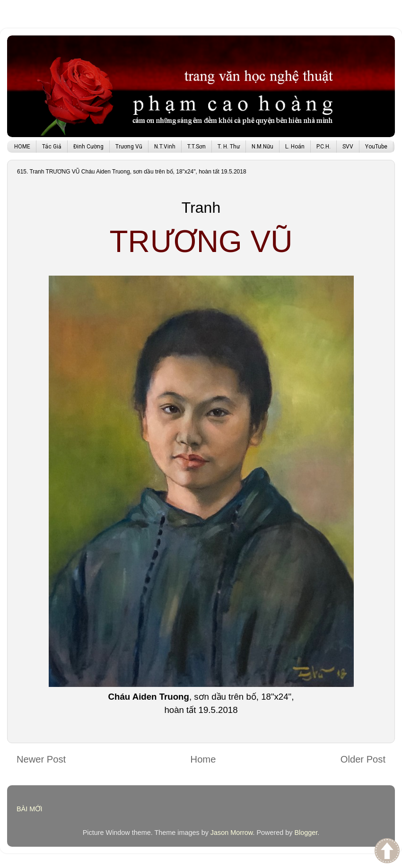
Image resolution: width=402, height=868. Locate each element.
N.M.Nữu (262, 147)
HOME (22, 147)
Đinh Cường (88, 147)
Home (203, 759)
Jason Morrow (232, 833)
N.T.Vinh (165, 147)
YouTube (376, 147)
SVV (348, 147)
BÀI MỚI (30, 809)
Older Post (363, 759)
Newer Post (41, 759)
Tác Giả (52, 147)
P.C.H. (323, 147)
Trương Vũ (129, 147)
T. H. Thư (229, 147)
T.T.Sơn (197, 147)
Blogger (306, 833)
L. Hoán (295, 147)
